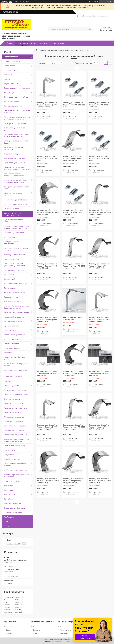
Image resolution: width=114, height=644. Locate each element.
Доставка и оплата (58, 43)
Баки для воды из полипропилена (11, 243)
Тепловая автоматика (13, 106)
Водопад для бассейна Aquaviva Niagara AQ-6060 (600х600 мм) (73, 481)
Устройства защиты (12, 459)
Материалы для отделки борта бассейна (16, 188)
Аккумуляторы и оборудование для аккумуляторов (16, 476)
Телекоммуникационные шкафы (17, 312)
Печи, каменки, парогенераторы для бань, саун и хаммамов (17, 118)
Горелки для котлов (12, 70)
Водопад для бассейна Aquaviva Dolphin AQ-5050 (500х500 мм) (48, 212)
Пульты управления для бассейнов (13, 221)
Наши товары (22, 43)
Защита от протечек (12, 481)
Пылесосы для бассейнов (14, 233)
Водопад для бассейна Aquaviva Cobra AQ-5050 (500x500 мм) (47, 320)
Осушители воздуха (12, 154)
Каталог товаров (11, 57)
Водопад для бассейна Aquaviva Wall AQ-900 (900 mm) (100, 159)
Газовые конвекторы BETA (15, 377)
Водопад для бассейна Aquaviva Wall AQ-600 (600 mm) (48, 159)
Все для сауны (10, 93)
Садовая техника (11, 330)
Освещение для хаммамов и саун (15, 129)
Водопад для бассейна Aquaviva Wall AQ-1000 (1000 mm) (73, 212)
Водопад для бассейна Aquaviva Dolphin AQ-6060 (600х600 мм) (48, 481)
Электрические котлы (13, 503)
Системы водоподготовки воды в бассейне (17, 249)
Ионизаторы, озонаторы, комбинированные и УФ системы (17, 168)
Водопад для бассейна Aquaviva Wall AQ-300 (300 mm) (74, 105)
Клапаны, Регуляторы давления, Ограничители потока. (17, 307)
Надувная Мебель (11, 455)
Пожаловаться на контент (62, 642)
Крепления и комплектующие (16, 284)
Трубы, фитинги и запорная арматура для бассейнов (15, 181)
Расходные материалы (13, 321)
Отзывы (7, 526)
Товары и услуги (45, 50)
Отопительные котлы (13, 61)
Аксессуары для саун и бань (15, 123)
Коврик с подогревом (13, 301)
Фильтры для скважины (13, 403)
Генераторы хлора (11, 209)
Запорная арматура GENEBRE (16, 435)
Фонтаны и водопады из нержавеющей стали (14, 214)
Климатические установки (14, 158)
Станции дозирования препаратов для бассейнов (15, 175)
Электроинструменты (13, 348)
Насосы (7, 79)
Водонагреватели (11, 84)
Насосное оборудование (14, 317)
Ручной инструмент (12, 326)
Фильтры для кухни (12, 386)
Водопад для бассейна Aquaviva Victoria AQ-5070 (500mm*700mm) (74, 266)
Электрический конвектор (14, 293)
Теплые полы (9, 275)
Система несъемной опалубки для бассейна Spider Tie (16, 135)
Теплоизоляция (10, 288)
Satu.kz (68, 640)
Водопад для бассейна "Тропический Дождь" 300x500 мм (47, 373)
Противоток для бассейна (14, 163)
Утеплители (9, 353)
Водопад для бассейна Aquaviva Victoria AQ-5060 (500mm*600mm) (100, 212)
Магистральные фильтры (14, 417)
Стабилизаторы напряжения (15, 470)
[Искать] (90, 29)
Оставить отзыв (106, 30)
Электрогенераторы (12, 344)
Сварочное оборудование (14, 335)
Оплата (36, 633)
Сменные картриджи (12, 399)
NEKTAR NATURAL (11, 450)
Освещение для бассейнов (15, 508)
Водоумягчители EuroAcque (15, 430)
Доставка (36, 630)
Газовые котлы (10, 66)
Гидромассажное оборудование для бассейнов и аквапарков (17, 227)
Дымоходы (8, 75)
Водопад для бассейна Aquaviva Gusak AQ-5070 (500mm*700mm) (99, 320)
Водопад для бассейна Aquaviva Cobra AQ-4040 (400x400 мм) (47, 266)
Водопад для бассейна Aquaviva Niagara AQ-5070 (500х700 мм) (99, 427)
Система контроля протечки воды (15, 371)
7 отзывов (95, 2)
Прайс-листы (9, 517)
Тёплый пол (9, 499)
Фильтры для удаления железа (16, 408)
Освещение (9, 490)
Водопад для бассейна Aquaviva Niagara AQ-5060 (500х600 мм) (73, 159)
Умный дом (8, 486)
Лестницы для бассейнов (14, 270)
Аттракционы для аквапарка (15, 255)
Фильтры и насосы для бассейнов (13, 194)
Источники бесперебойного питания (15, 465)
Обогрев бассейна (11, 259)
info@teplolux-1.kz (11, 576)
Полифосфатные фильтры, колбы (15, 358)
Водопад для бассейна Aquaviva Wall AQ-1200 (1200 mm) (99, 105)
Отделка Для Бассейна (13, 512)
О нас (33, 43)
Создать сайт (18, 2)
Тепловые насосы (11, 237)
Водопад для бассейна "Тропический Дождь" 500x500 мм (99, 373)
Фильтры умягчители (12, 412)
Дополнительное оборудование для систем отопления (17, 440)
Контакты (43, 43)
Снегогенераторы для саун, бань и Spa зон (17, 111)
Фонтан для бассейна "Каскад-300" (72, 319)
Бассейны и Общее (12, 101)
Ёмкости (7, 381)
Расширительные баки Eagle (15, 446)
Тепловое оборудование (14, 339)
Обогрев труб (10, 279)
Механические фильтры (14, 421)
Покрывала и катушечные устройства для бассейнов (15, 265)
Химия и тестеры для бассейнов (17, 200)
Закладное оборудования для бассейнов (16, 142)
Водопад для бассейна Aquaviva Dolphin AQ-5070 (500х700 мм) (100, 481)
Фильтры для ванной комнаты (16, 394)
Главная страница (13, 627)
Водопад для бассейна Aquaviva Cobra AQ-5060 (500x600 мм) (73, 373)
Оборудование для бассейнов (16, 97)
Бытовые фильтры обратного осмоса (16, 365)
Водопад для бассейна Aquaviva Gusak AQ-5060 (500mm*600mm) (47, 105)
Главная (10, 43)
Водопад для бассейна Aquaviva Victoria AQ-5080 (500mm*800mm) (74, 427)
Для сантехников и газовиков (16, 426)
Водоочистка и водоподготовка (17, 88)
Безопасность (10, 494)
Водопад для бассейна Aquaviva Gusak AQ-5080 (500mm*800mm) (47, 427)
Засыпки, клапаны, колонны (15, 390)
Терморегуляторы (11, 297)
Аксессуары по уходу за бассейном (13, 148)
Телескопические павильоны (16, 204)
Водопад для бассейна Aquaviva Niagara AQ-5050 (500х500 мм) (99, 266)
